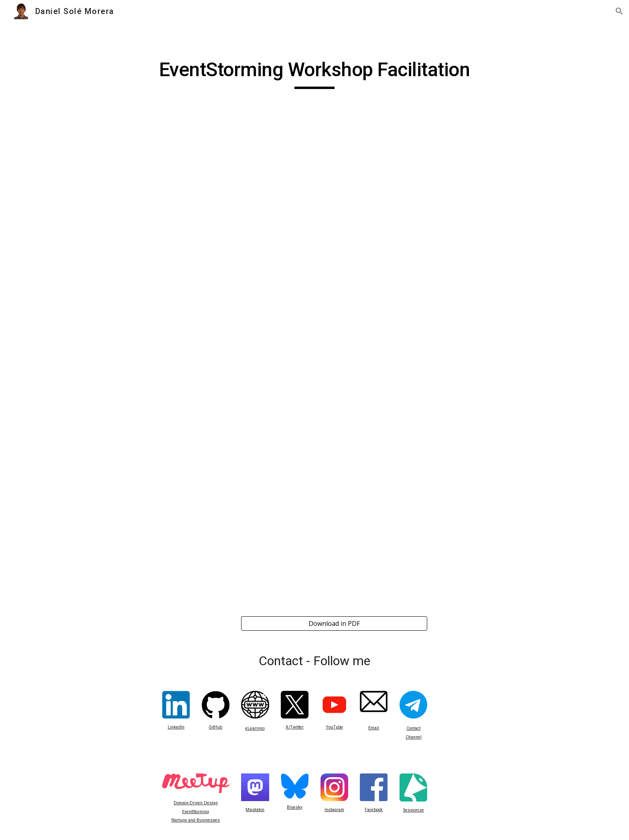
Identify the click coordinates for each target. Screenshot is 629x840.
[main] (314, 73)
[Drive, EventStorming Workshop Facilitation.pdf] (314, 365)
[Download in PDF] (334, 623)
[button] (619, 11)
